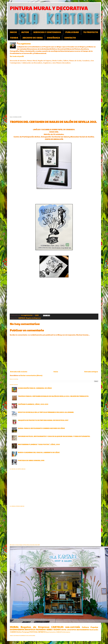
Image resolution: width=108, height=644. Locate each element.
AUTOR (25, 32)
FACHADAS (41, 629)
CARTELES (22, 318)
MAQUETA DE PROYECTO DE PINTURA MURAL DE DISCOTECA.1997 (43, 420)
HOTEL (64, 630)
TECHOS (57, 629)
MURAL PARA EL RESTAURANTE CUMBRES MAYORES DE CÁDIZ (41, 428)
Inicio (56, 372)
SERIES (50, 629)
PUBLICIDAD (72, 32)
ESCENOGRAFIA (17, 629)
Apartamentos (51, 632)
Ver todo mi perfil (17, 56)
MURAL (14, 627)
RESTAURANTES (83, 630)
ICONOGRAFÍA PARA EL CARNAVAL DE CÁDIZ (35, 388)
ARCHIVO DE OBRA (33, 38)
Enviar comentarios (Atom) (31, 375)
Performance (66, 632)
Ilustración (94, 630)
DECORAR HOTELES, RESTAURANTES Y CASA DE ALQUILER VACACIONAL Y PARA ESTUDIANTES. (54, 436)
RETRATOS (42, 632)
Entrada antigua (91, 372)
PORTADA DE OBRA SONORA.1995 (31, 460)
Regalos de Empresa (33, 318)
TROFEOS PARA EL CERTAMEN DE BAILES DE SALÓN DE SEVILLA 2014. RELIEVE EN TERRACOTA (53, 396)
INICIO (13, 32)
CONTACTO (70, 38)
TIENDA (14, 38)
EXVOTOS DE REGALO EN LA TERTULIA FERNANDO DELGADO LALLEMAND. (46, 412)
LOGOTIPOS (72, 630)
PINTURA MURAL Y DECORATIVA (49, 8)
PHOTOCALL (34, 632)
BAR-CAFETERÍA (73, 627)
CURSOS (59, 632)
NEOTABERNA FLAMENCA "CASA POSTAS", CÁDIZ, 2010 (39, 444)
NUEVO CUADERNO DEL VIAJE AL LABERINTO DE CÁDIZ (39, 452)
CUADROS (13, 632)
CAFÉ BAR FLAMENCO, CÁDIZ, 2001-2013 (33, 404)
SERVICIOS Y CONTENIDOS (47, 32)
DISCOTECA (30, 629)
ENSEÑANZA (53, 38)
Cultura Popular (90, 627)
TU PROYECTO (91, 32)
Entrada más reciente (19, 372)
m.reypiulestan (25, 44)
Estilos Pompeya (23, 632)
